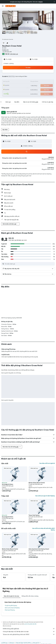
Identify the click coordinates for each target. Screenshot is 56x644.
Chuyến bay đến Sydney (11, 579)
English (41, 2)
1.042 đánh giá (14, 54)
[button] (54, 2)
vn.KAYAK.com (4, 616)
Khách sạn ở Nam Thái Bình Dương (23, 616)
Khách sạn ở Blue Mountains (23, 617)
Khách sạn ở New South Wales (8, 617)
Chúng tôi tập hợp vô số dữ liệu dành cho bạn (29, 605)
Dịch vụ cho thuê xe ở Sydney (12, 581)
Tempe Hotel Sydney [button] (34, 489)
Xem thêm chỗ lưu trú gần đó (47, 437)
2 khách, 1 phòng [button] (9, 63)
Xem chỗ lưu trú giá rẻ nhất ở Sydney (45, 469)
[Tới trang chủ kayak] (10, 6)
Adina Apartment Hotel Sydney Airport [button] (39, 522)
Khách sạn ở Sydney (10, 583)
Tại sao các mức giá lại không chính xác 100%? (29, 608)
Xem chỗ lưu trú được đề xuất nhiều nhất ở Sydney (44, 503)
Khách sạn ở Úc (36, 616)
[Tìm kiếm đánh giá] (29, 264)
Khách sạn (12, 616)
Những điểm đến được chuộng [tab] (30, 569)
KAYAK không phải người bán (29, 602)
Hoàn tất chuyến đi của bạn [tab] (11, 569)
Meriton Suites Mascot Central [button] (37, 456)
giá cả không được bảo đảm (30, 597)
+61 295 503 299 (7, 52)
